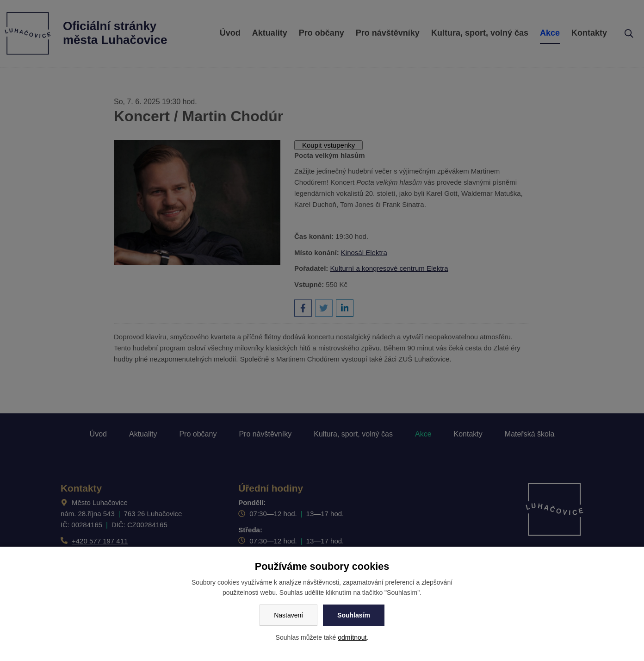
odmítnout (352, 637)
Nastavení (288, 615)
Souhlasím (354, 615)
